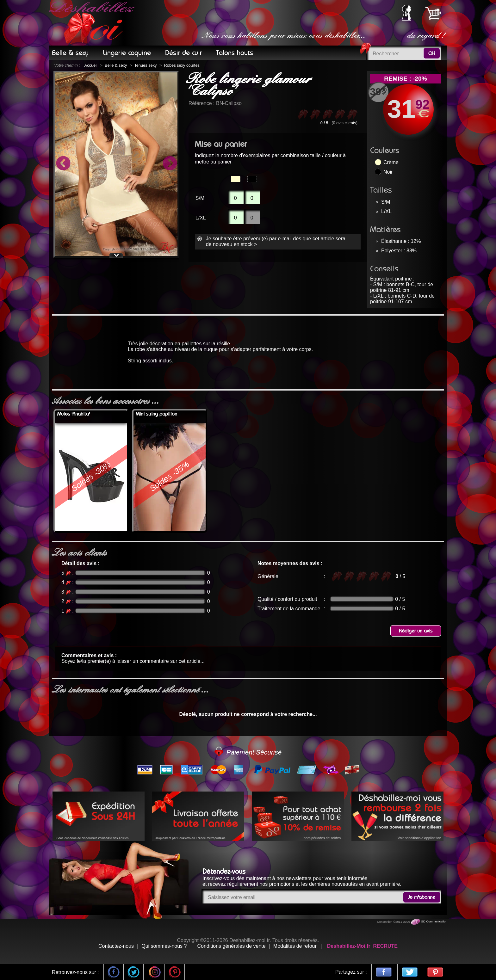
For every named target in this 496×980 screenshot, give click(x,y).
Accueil (91, 65)
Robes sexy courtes (182, 65)
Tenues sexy (145, 65)
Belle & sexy (116, 65)
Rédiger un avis (416, 631)
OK (432, 53)
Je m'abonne (422, 897)
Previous (63, 164)
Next (170, 164)
